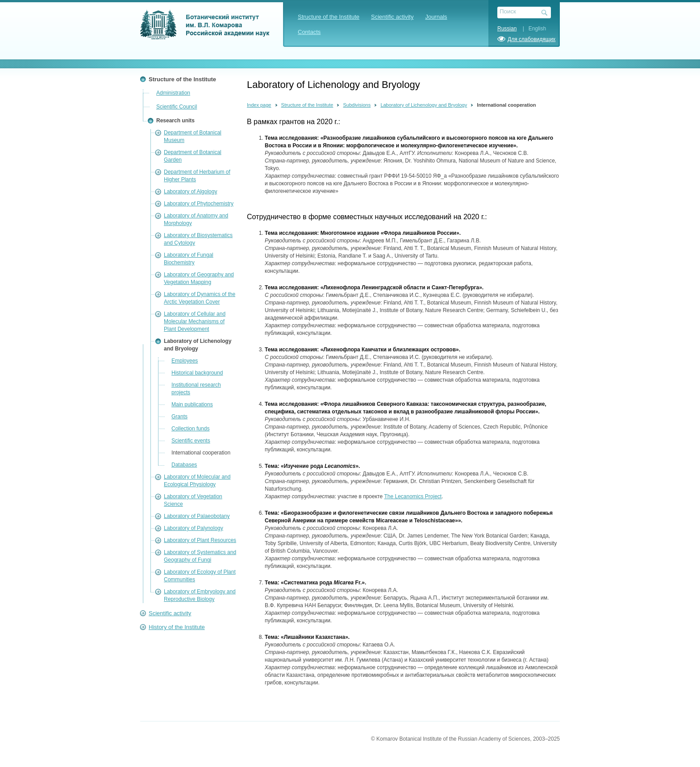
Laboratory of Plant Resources (200, 540)
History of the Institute (177, 627)
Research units (175, 121)
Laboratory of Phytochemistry (199, 204)
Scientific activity (392, 17)
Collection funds (190, 429)
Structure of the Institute (329, 17)
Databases (184, 465)
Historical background (197, 373)
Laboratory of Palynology (194, 528)
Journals (436, 17)
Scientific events (191, 441)
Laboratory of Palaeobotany (197, 516)
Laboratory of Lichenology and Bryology (424, 105)
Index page (259, 105)
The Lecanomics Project (413, 496)
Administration (173, 93)
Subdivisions (357, 105)
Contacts (309, 32)
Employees (185, 361)
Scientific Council (177, 107)
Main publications (192, 404)
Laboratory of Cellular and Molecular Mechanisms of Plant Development (195, 321)
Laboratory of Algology (190, 192)
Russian (507, 29)
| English (532, 29)
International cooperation (201, 453)
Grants (179, 417)
